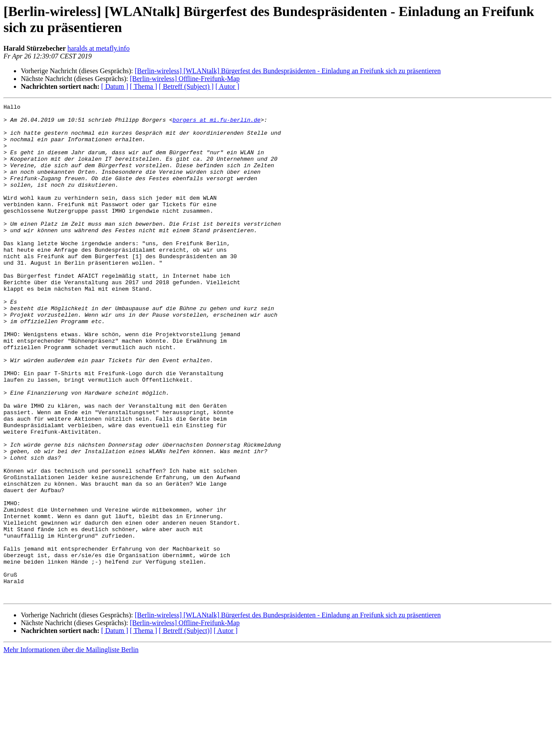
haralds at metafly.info (99, 48)
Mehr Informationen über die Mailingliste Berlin (71, 748)
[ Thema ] (144, 86)
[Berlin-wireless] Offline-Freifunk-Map (184, 79)
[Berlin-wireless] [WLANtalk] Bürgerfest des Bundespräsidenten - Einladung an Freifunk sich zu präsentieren (288, 71)
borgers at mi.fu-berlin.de (217, 123)
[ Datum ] (114, 86)
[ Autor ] (227, 86)
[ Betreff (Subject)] (185, 729)
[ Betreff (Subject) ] (186, 86)
